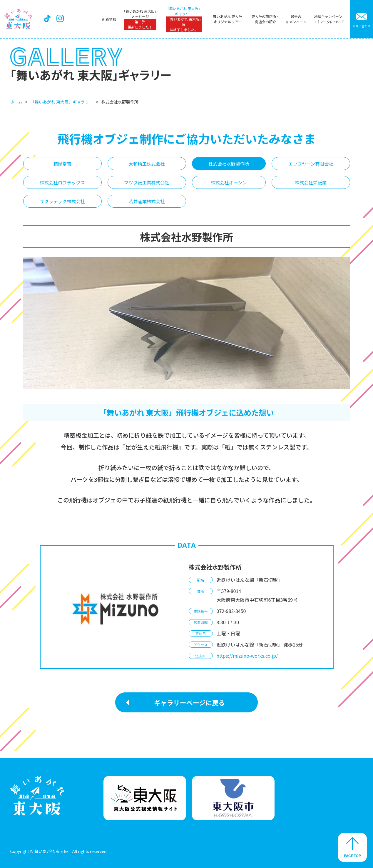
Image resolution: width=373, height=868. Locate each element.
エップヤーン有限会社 (311, 165)
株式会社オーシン (229, 186)
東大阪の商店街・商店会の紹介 (265, 19)
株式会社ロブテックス (62, 186)
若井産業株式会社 (147, 207)
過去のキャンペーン (296, 19)
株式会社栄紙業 (311, 186)
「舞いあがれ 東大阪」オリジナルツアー (227, 19)
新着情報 (109, 19)
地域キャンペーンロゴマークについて (328, 19)
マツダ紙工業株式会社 (147, 186)
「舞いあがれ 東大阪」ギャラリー (184, 19)
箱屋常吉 (62, 165)
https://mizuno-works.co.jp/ (247, 663)
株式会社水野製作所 (229, 165)
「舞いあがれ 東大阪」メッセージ (140, 19)
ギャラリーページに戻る (190, 709)
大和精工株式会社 (147, 165)
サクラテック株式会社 (63, 207)
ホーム (16, 102)
